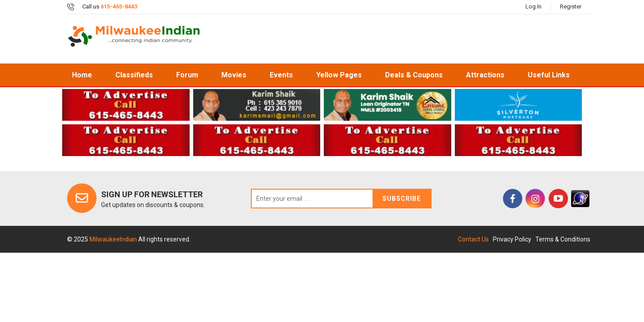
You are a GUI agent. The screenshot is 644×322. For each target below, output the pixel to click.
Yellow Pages (339, 75)
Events (281, 75)
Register (571, 6)
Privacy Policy (512, 239)
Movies (234, 75)
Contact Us (473, 239)
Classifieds (134, 75)
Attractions (485, 75)
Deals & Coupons (414, 75)
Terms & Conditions (563, 239)
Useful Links (549, 75)
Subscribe (402, 199)
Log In (534, 6)
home (82, 75)
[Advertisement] (400, 39)
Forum (187, 75)
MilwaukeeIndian (114, 239)
